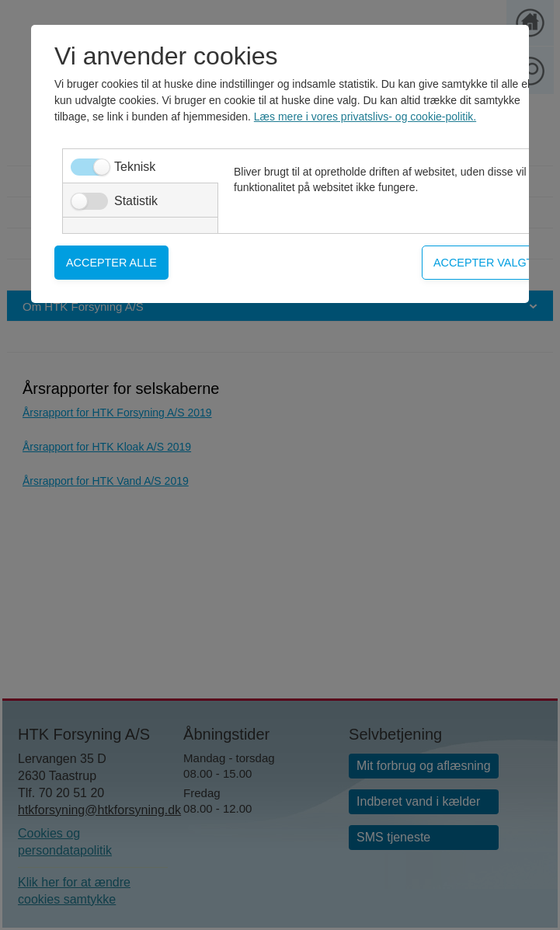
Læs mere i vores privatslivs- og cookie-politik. (365, 117)
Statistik (136, 201)
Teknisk (135, 167)
